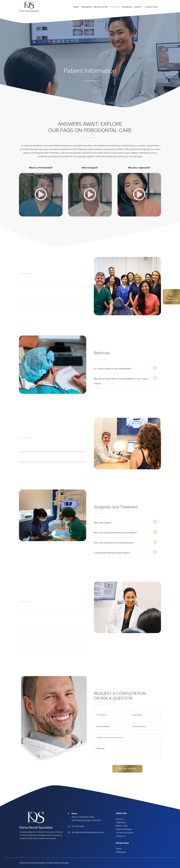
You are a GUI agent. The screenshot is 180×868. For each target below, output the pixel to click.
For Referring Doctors (125, 833)
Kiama (119, 849)
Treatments (121, 822)
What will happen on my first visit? (35, 447)
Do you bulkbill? (26, 621)
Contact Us (121, 836)
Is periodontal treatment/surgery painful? (112, 553)
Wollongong (121, 852)
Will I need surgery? (103, 523)
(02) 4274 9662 (78, 826)
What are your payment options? (34, 641)
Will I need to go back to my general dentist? (114, 543)
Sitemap (65, 863)
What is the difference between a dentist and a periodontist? (46, 283)
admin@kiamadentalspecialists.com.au (88, 832)
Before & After (122, 826)
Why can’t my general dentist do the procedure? (115, 533)
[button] (41, 195)
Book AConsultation (171, 297)
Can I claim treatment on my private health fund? (41, 631)
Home (82, 81)
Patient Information (124, 829)
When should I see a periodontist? (34, 303)
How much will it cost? (29, 611)
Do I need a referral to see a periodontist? (112, 369)
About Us (120, 819)
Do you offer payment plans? (32, 651)
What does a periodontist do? (32, 293)
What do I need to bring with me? (34, 457)
